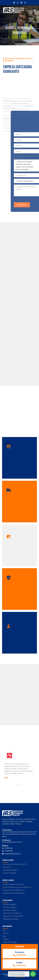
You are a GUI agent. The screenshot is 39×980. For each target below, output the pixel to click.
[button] (35, 10)
